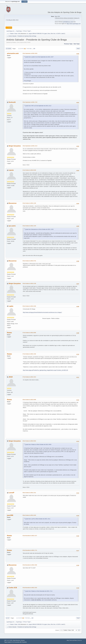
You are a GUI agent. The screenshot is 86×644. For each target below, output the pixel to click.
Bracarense (12, 203)
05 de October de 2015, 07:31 (29, 261)
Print (78, 49)
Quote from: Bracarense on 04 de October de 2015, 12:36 (39, 229)
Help (68, 640)
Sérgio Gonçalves (15, 146)
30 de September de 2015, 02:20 (30, 53)
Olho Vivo (53, 34)
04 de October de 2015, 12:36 (29, 203)
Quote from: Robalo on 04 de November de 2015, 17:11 (39, 591)
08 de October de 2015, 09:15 (29, 441)
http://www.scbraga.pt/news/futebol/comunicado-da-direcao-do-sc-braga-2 (42, 312)
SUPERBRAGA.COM (68, 22)
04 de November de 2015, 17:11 (30, 550)
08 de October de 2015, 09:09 (29, 400)
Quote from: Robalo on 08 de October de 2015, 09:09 (38, 445)
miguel (30, 34)
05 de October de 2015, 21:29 (29, 283)
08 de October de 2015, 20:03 (29, 515)
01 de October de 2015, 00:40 (29, 170)
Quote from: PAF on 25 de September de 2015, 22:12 (38, 106)
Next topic (77, 44)
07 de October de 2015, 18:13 (29, 377)
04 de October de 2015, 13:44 (29, 226)
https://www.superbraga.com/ (74, 24)
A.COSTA (58, 34)
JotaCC (63, 34)
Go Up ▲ (80, 640)
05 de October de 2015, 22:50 (29, 306)
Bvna (49, 34)
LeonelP (11, 493)
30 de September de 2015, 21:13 (30, 146)
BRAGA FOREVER (37, 34)
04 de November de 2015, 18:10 (30, 588)
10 (31, 49)
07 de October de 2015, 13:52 (29, 354)
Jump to (57, 630)
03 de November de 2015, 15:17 (30, 536)
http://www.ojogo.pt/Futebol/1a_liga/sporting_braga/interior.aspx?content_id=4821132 (45, 370)
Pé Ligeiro (45, 34)
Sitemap (23, 640)
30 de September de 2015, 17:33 (30, 102)
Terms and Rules (73, 640)
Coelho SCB (13, 588)
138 (34, 49)
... (32, 49)
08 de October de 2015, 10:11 (29, 493)
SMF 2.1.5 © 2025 (8, 640)
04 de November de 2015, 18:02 (30, 565)
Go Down (9, 49)
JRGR (11, 377)
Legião (11, 306)
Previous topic (68, 44)
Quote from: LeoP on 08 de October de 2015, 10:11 (38, 519)
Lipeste (11, 170)
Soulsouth (12, 102)
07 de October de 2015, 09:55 (29, 333)
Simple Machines (16, 640)
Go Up (8, 618)
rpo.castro (12, 226)
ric (28, 34)
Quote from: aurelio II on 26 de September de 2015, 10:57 (39, 57)
